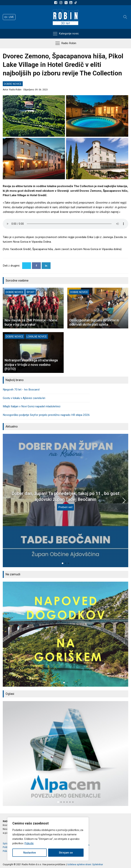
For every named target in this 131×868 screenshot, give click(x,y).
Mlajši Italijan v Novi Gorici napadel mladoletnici (32, 406)
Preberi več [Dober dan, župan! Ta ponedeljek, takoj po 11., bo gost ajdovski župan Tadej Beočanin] (65, 507)
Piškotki (29, 843)
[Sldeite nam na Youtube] (71, 3)
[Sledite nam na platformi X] (66, 3)
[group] (65, 634)
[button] (9, 17)
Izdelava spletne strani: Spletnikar (85, 864)
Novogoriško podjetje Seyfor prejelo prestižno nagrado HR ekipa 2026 (46, 415)
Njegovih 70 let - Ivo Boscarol (21, 390)
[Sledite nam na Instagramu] (61, 3)
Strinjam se (66, 853)
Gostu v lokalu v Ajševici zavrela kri (24, 398)
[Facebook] (36, 266)
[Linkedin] (46, 266)
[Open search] (125, 17)
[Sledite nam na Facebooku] (56, 3)
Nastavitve (30, 853)
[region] (48, 839)
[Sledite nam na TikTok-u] (76, 3)
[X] (27, 266)
